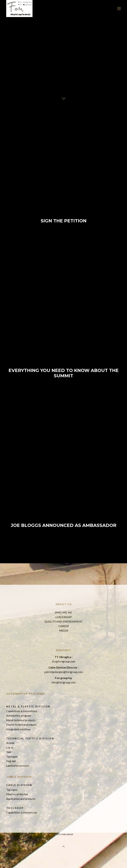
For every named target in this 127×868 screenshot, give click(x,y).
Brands (10, 743)
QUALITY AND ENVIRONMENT (63, 621)
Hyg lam (11, 761)
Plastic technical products (21, 725)
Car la (10, 747)
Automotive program (19, 716)
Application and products (21, 799)
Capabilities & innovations (22, 711)
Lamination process (18, 766)
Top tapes (12, 757)
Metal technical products (21, 720)
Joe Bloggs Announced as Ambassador (63, 487)
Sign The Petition (63, 183)
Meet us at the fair (17, 794)
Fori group (67, 834)
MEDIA (64, 631)
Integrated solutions (18, 729)
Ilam (9, 752)
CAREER (64, 626)
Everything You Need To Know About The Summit (63, 335)
